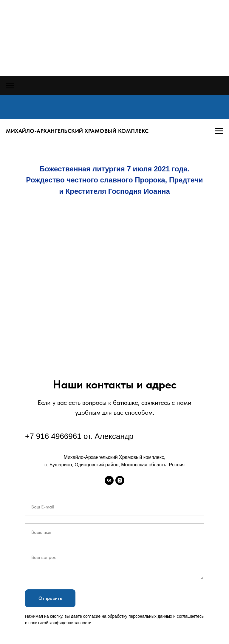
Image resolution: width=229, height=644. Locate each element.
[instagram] (120, 480)
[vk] (109, 480)
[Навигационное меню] (10, 86)
